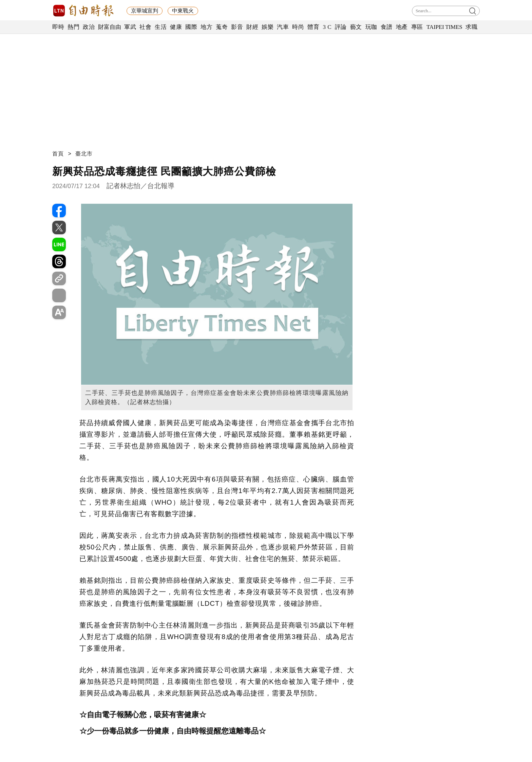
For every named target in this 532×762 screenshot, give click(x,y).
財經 (252, 27)
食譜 (387, 27)
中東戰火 (183, 11)
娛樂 (268, 27)
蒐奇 (222, 27)
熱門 (73, 27)
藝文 (356, 27)
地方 (206, 27)
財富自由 (109, 27)
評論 (341, 27)
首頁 (58, 154)
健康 (176, 27)
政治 (89, 27)
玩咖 (371, 27)
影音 (237, 27)
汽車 (283, 27)
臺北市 (84, 154)
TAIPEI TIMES (444, 27)
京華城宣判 (145, 11)
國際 (191, 27)
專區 (417, 27)
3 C (327, 27)
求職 (471, 27)
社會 (145, 27)
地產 (402, 27)
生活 (161, 27)
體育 (313, 27)
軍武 (130, 27)
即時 (58, 27)
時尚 (298, 27)
